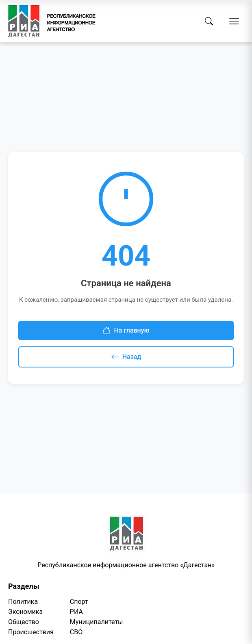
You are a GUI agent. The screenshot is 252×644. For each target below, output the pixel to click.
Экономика (25, 612)
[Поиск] (209, 21)
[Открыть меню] (234, 21)
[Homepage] (52, 21)
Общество (24, 622)
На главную (126, 331)
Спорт (79, 602)
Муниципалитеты (97, 622)
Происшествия (31, 632)
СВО (76, 632)
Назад (126, 357)
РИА (76, 612)
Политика (23, 602)
